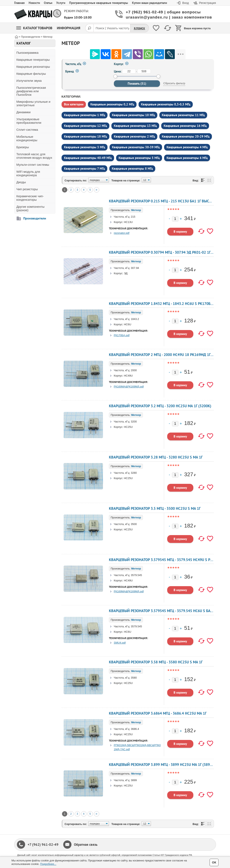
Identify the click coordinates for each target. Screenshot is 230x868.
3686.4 (135, 729)
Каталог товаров (34, 28)
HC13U (128, 222)
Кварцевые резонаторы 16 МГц (185, 126)
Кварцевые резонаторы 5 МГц (139, 158)
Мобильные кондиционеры (27, 138)
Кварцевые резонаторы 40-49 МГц (88, 158)
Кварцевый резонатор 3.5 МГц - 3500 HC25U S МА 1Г (155, 508)
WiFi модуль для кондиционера (28, 173)
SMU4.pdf (120, 643)
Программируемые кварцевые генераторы (99, 3)
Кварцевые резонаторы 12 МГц (85, 126)
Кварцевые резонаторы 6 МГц (187, 158)
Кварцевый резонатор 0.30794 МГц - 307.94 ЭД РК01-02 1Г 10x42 (165, 252)
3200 (134, 422)
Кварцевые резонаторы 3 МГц (85, 147)
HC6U (128, 324)
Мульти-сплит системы (33, 165)
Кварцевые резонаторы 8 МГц (132, 169)
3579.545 (136, 575)
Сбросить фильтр (174, 83)
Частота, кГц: (122, 217)
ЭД (126, 273)
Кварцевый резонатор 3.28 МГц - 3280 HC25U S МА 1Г (156, 457)
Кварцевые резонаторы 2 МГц (134, 136)
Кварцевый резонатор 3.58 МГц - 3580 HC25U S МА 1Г (156, 662)
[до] (144, 71)
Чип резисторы (27, 189)
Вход (186, 3)
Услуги (61, 3)
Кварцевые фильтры (31, 74)
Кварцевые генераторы (33, 60)
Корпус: (119, 222)
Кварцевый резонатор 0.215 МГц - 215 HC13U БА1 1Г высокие (163, 201)
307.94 (135, 268)
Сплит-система (27, 130)
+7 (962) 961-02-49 (43, 845)
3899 (134, 780)
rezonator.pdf (122, 233)
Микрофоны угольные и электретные (33, 103)
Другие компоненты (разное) (31, 208)
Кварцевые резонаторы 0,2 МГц (112, 104)
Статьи (48, 3)
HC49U (128, 376)
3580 (134, 678)
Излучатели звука (29, 81)
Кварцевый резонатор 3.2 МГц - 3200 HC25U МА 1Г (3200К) (160, 406)
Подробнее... (48, 864)
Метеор (136, 210)
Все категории (74, 104)
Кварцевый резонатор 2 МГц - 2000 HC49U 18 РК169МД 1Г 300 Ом (166, 355)
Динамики (24, 112)
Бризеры (23, 147)
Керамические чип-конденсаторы (30, 198)
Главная (19, 3)
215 (133, 217)
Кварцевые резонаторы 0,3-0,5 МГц (166, 104)
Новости (34, 3)
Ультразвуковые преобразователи (29, 121)
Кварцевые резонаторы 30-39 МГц (136, 147)
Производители (35, 218)
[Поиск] (89, 28)
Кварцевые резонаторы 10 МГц (133, 115)
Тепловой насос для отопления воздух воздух (34, 156)
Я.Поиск (140, 28)
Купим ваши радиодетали (149, 3)
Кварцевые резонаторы (33, 67)
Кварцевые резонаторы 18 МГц (85, 136)
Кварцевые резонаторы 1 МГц (85, 115)
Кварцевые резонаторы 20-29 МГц (186, 136)
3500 (134, 524)
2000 (134, 370)
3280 (134, 473)
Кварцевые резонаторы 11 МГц (183, 115)
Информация (69, 28)
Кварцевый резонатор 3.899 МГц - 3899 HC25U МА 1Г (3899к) (162, 765)
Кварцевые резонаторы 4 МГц (187, 147)
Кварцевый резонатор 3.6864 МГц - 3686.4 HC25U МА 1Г (158, 713)
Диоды (21, 182)
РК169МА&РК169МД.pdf (129, 387)
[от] (129, 71)
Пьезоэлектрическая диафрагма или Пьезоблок (31, 91)
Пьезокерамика (27, 53)
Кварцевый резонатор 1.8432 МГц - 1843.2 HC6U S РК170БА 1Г (163, 304)
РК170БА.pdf (122, 335)
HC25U (128, 427)
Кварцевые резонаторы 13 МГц (135, 126)
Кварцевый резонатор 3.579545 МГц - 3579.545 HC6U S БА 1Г (162, 611)
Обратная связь (86, 845)
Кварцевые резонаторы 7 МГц (84, 169)
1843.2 (135, 319)
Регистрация (208, 3)
